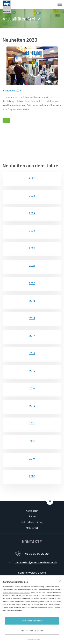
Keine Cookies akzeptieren (32, 631)
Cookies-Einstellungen (32, 639)
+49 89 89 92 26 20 (36, 554)
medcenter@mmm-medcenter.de (36, 562)
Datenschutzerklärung (32, 522)
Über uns (32, 516)
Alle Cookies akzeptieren (32, 621)
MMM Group (32, 528)
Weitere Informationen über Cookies (16, 593)
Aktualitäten (32, 511)
